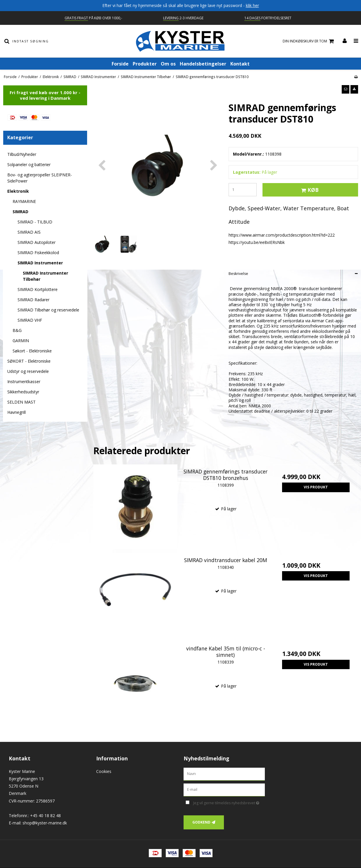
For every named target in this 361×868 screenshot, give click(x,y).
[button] (346, 89)
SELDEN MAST (21, 402)
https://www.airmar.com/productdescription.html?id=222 (282, 235)
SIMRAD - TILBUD (35, 222)
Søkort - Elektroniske (32, 351)
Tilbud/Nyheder (22, 154)
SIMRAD (20, 212)
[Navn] (224, 774)
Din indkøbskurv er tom (309, 41)
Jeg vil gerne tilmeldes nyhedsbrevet (229, 802)
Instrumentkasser (24, 382)
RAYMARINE (24, 201)
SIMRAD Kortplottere (38, 289)
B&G (17, 330)
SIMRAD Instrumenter (40, 263)
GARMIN (21, 341)
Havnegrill (17, 412)
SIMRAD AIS (29, 232)
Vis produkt (316, 487)
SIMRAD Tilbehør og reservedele (48, 310)
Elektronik (18, 191)
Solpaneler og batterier (29, 165)
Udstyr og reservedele (28, 371)
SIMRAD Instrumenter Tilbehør (45, 276)
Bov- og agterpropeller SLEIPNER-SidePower (40, 178)
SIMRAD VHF (30, 320)
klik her (252, 5)
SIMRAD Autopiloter (37, 242)
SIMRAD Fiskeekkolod (38, 253)
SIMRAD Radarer (33, 300)
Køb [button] (309, 190)
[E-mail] (224, 789)
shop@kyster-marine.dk (45, 823)
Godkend (201, 822)
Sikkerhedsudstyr (23, 392)
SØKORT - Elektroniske (29, 361)
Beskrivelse (238, 274)
